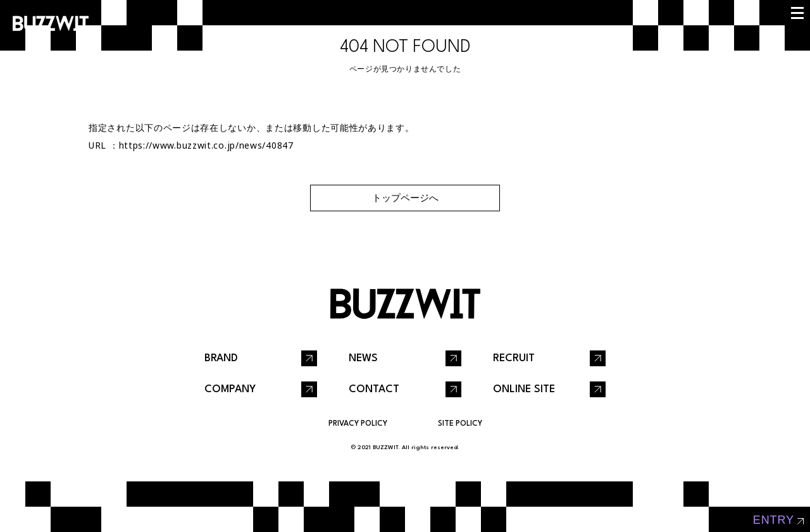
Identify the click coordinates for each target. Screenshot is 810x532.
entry (774, 520)
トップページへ (405, 198)
